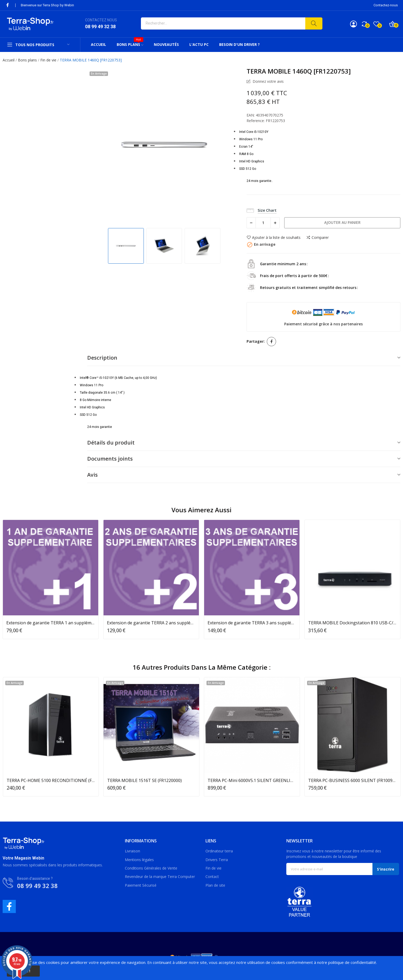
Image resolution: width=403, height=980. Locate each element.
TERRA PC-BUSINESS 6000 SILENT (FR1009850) (352, 780)
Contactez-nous (386, 5)
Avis (92, 475)
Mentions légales (139, 860)
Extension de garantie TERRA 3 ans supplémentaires (252, 623)
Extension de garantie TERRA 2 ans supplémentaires (151, 623)
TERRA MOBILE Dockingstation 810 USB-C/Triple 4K (352, 623)
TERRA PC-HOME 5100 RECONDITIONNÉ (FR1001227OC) (51, 780)
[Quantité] (263, 223)
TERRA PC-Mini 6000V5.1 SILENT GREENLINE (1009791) (252, 780)
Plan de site (215, 885)
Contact (212, 877)
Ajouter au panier (342, 222)
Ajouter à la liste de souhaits (274, 238)
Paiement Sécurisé (141, 885)
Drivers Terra (217, 860)
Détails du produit (111, 443)
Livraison (132, 851)
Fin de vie (213, 868)
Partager (271, 342)
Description (102, 358)
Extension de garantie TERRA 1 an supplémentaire (51, 623)
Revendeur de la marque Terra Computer (160, 877)
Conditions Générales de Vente (151, 868)
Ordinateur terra (219, 851)
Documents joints (110, 459)
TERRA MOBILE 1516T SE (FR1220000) (144, 780)
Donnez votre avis (268, 81)
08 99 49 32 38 (100, 26)
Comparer (317, 238)
